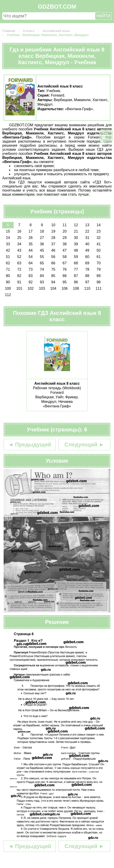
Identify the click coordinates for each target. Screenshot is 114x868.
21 (76, 231)
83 (31, 276)
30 (76, 238)
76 (65, 269)
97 (87, 282)
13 (87, 225)
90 (8, 282)
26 (31, 238)
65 (42, 263)
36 (42, 244)
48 (76, 250)
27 (42, 238)
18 (42, 231)
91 (19, 282)
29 (65, 238)
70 (99, 263)
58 (65, 257)
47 (65, 250)
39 (76, 244)
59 (76, 257)
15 (8, 231)
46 (53, 250)
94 (53, 282)
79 (99, 269)
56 (53, 257)
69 (87, 263)
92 (31, 282)
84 (42, 276)
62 (8, 263)
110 (87, 288)
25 (19, 238)
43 (19, 250)
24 (8, 238)
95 (65, 282)
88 (87, 276)
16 (19, 231)
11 (65, 225)
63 (19, 263)
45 (42, 250)
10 (53, 225)
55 (42, 257)
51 (8, 257)
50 (99, 250)
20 (65, 231)
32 (99, 238)
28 (53, 238)
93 (42, 282)
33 (8, 244)
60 (87, 257)
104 (53, 288)
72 (19, 269)
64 (31, 263)
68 (76, 263)
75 (53, 269)
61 (99, 257)
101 (19, 288)
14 (99, 225)
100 (8, 288)
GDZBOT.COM (57, 7)
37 (53, 244)
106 (65, 288)
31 (87, 238)
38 (65, 244)
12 (76, 225)
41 (99, 244)
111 (99, 288)
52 (19, 257)
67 (65, 263)
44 (31, 250)
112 (8, 295)
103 (42, 288)
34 (19, 244)
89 (99, 276)
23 (99, 231)
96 (76, 282)
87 (76, 276)
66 (53, 263)
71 (8, 269)
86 (65, 276)
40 (87, 244)
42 (8, 250)
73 (31, 269)
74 (42, 269)
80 (8, 276)
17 (31, 231)
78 (87, 269)
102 (31, 288)
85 (53, 276)
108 (76, 288)
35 (31, 244)
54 (31, 257)
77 (76, 269)
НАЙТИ (103, 16)
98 (99, 282)
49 (87, 250)
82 (19, 276)
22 (87, 231)
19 (53, 231)
